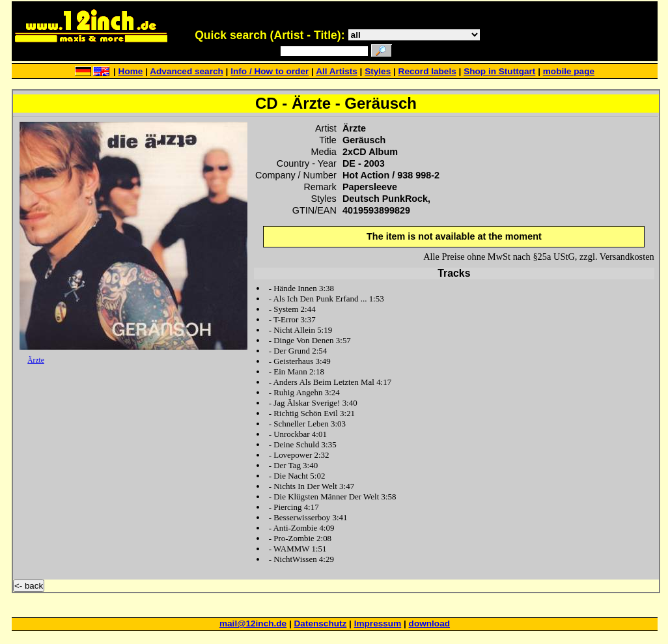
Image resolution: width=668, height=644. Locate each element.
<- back (29, 586)
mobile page (569, 71)
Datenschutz (321, 623)
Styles (378, 71)
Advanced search (187, 71)
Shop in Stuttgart (499, 71)
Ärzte (36, 360)
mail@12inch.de (253, 623)
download (429, 623)
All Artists (337, 71)
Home (131, 71)
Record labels (427, 71)
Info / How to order (270, 71)
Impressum (378, 623)
